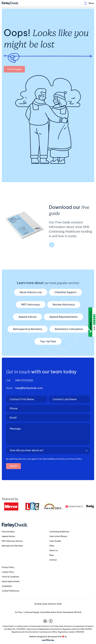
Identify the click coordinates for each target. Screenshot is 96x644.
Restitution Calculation (69, 329)
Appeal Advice (28, 317)
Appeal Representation (64, 317)
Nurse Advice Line (31, 292)
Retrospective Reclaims (28, 329)
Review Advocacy (64, 305)
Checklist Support (66, 292)
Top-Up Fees (48, 341)
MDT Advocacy (31, 305)
